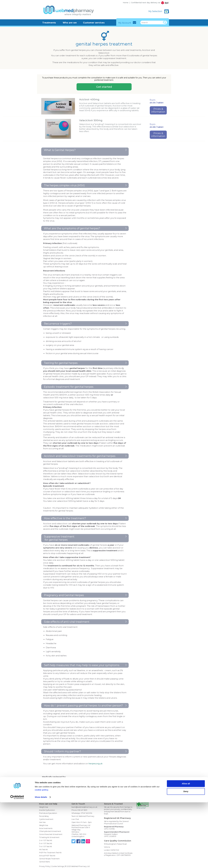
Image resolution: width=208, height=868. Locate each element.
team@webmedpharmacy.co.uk (84, 807)
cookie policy (42, 855)
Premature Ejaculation (48, 813)
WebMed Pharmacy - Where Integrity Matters (68, 11)
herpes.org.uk (95, 764)
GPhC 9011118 (109, 829)
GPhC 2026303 (110, 836)
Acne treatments (46, 828)
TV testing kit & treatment (49, 837)
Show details (41, 863)
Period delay (44, 816)
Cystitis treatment (46, 819)
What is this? (141, 808)
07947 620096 (86, 813)
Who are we (70, 23)
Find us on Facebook (78, 841)
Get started (104, 87)
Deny (186, 857)
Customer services (94, 23)
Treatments (49, 23)
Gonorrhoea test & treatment (51, 834)
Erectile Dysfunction (47, 810)
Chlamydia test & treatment (50, 831)
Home (126, 3)
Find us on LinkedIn (83, 841)
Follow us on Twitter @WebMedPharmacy (73, 841)
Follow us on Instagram (88, 841)
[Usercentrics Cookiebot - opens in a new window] (17, 863)
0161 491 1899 (82, 810)
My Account (127, 22)
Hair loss (42, 822)
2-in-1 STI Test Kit (46, 840)
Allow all (186, 849)
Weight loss (44, 807)
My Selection (156, 11)
